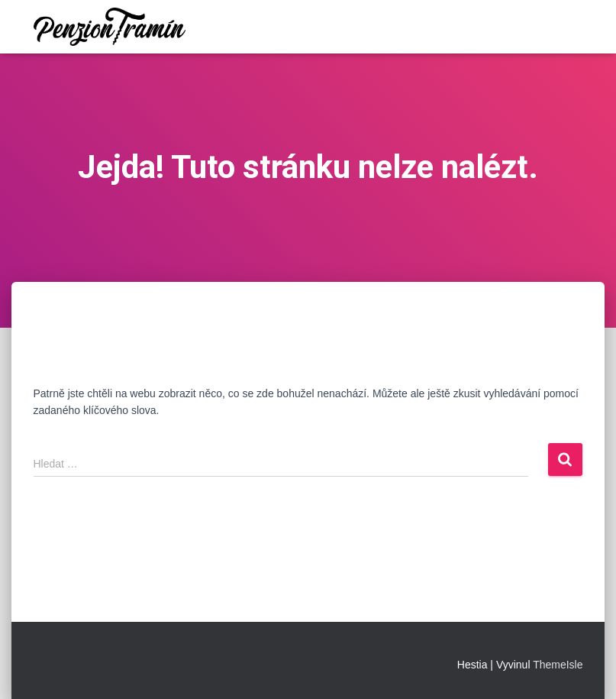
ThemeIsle (558, 665)
